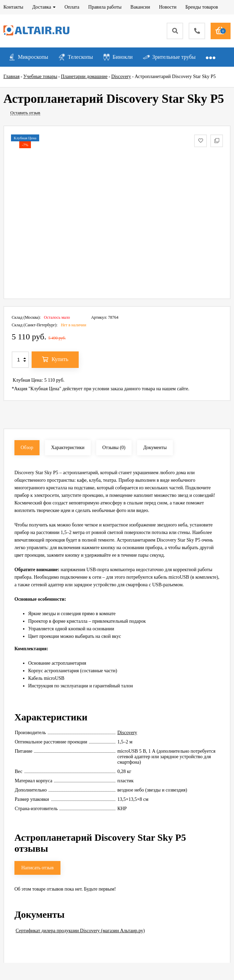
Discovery (127, 733)
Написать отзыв (37, 868)
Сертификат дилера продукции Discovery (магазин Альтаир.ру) (80, 931)
